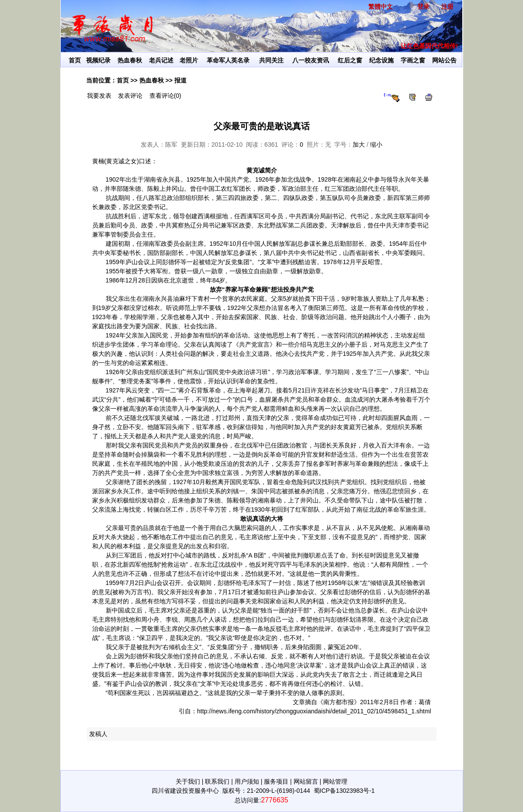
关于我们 (188, 781)
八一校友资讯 (311, 60)
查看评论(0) (165, 96)
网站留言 (306, 781)
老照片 (189, 60)
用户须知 (247, 781)
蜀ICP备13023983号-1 (344, 791)
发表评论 (130, 96)
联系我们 (217, 781)
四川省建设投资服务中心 (185, 791)
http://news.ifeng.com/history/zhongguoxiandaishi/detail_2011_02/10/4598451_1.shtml (314, 711)
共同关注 (271, 60)
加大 (359, 145)
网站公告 (444, 60)
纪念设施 (381, 60)
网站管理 (335, 781)
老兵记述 (161, 60)
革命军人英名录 (228, 60)
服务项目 (276, 781)
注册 (447, 7)
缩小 (376, 145)
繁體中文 (381, 7)
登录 (423, 7)
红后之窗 (350, 60)
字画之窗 (413, 60)
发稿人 (98, 734)
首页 (75, 60)
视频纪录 (98, 60)
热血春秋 (130, 60)
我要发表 (99, 96)
